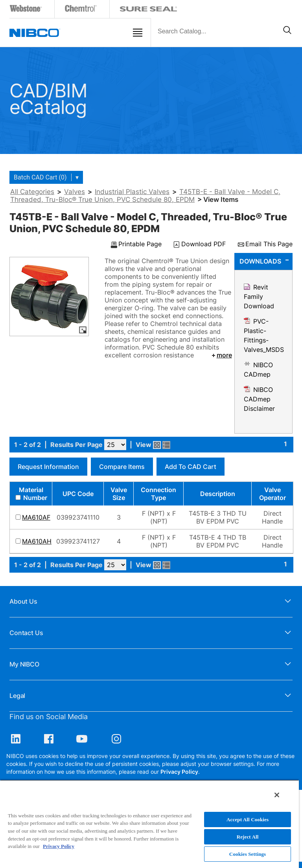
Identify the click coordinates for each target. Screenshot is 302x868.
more (221, 355)
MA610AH (37, 541)
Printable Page (140, 244)
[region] (149, 824)
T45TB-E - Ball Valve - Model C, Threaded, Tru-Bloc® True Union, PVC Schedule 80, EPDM (145, 196)
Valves (75, 192)
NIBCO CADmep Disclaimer (259, 399)
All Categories (32, 192)
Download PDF (203, 244)
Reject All (248, 837)
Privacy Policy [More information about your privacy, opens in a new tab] (59, 846)
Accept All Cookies (248, 819)
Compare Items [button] (122, 467)
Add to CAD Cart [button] (191, 467)
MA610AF (36, 517)
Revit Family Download (259, 297)
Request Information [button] (48, 467)
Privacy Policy (179, 772)
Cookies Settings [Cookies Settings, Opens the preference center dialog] (248, 854)
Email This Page (269, 244)
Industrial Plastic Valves (132, 192)
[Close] (277, 795)
